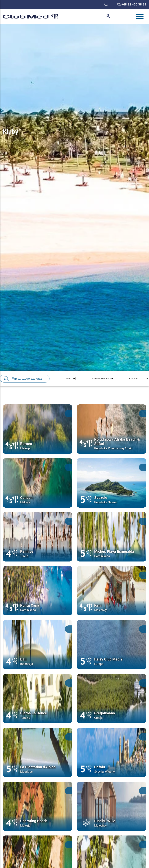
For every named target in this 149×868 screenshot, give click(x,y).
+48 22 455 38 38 (134, 5)
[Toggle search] (106, 5)
